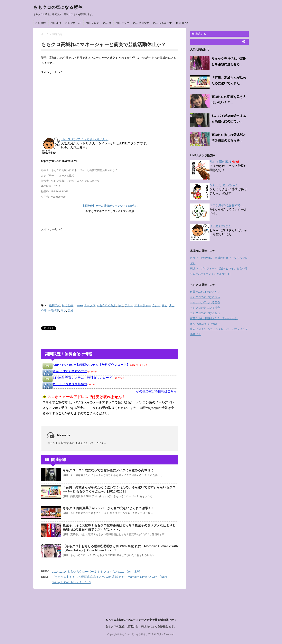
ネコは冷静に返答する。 (227, 205)
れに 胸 (107, 23)
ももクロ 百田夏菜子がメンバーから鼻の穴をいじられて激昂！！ (108, 508)
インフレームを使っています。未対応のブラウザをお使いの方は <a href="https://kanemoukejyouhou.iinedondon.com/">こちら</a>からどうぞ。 (110, 392)
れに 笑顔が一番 (162, 23)
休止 (165, 305)
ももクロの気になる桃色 (205, 308)
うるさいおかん (221, 226)
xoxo (80, 305)
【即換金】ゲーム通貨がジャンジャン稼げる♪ (110, 206)
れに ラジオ (122, 23)
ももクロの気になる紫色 (58, 7)
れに (120, 305)
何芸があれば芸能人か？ (205, 292)
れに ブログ (92, 23)
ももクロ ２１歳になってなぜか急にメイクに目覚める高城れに (108, 470)
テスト (129, 305)
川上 (172, 305)
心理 (44, 311)
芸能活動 (54, 311)
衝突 (63, 311)
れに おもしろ (73, 23)
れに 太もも (183, 23)
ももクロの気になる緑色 (205, 313)
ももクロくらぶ (106, 305)
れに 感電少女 (141, 23)
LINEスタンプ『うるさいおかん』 (85, 139)
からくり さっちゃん (224, 185)
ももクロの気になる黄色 (205, 302)
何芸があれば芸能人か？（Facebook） (214, 318)
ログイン (83, 443)
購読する (199, 34)
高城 (70, 311)
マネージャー (143, 305)
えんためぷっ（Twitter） (205, 324)
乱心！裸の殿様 (221, 162)
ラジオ (156, 305)
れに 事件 (56, 23)
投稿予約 (55, 305)
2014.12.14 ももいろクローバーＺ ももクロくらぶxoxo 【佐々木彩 (96, 571)
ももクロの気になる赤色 (205, 297)
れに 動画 (41, 23)
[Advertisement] (110, 106)
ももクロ (90, 305)
